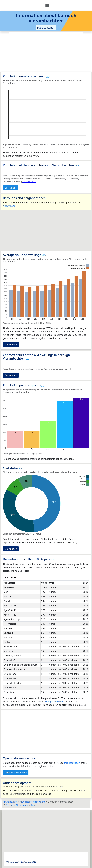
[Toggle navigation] (47, 6)
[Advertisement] (46, 52)
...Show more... (29, 182)
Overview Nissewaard (17, 805)
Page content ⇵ (46, 28)
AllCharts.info (10, 802)
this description (72, 763)
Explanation (11, 345)
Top (33, 805)
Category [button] (10, 578)
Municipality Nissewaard (32, 802)
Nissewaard (9, 206)
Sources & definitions (16, 773)
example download (54, 702)
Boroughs (10, 188)
